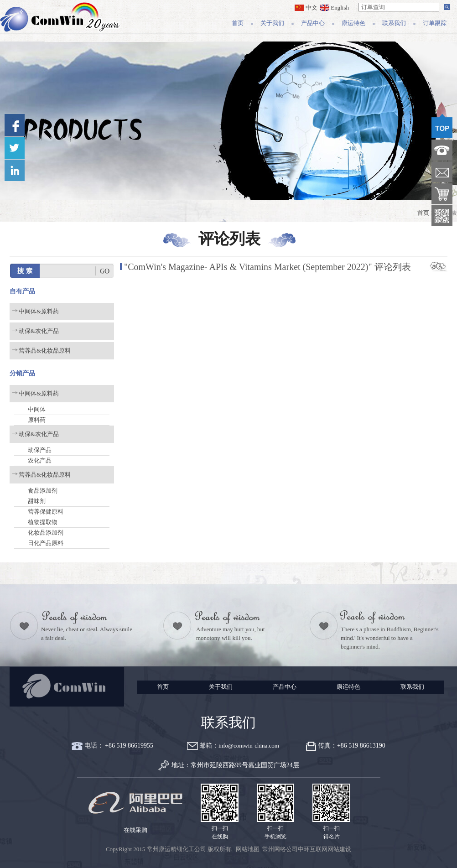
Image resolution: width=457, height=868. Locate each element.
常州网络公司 (280, 849)
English (335, 8)
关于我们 (272, 23)
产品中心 (313, 23)
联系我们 (394, 23)
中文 (306, 8)
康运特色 (353, 23)
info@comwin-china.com (249, 746)
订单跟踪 (435, 23)
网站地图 (248, 849)
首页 (238, 23)
